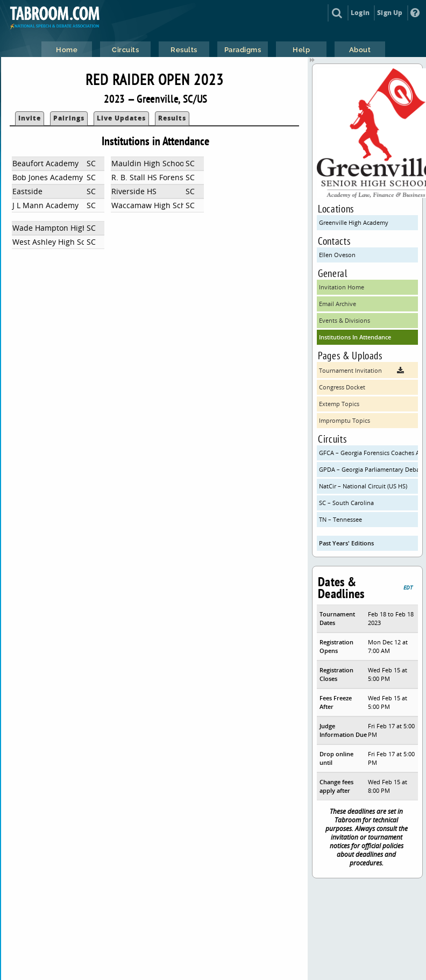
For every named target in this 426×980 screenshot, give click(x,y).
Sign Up (390, 13)
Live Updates (121, 118)
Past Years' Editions (346, 543)
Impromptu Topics (345, 420)
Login (360, 13)
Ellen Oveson (337, 255)
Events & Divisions (345, 320)
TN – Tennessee (340, 519)
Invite (30, 118)
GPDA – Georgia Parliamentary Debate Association (368, 469)
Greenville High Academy (354, 222)
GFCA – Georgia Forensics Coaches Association (368, 453)
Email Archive (338, 304)
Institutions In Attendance (355, 337)
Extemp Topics (339, 404)
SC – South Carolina (346, 503)
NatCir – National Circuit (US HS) (363, 486)
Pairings (69, 118)
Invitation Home (342, 287)
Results (172, 118)
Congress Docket (342, 387)
